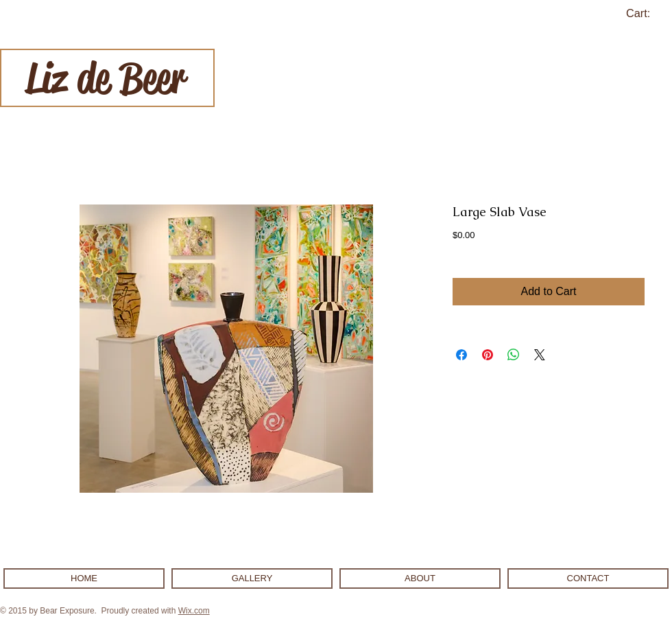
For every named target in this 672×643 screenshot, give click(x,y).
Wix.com (194, 611)
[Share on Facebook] (461, 355)
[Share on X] (540, 355)
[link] (646, 13)
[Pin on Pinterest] (488, 355)
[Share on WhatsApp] (514, 355)
